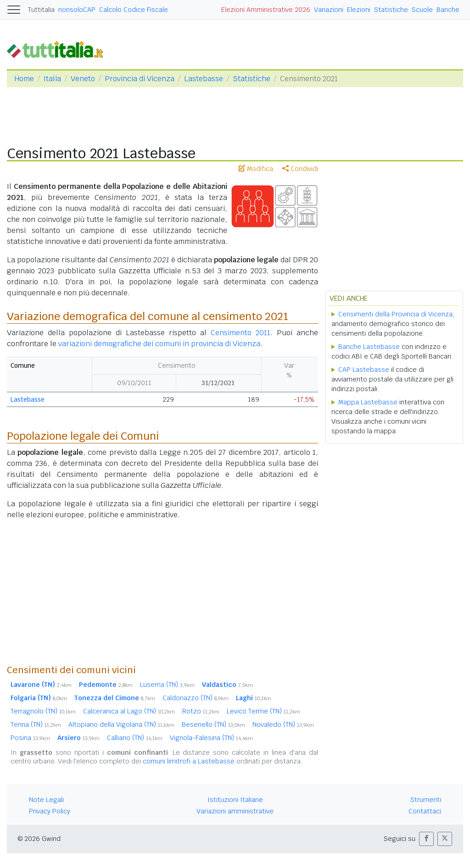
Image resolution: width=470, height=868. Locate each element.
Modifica (256, 169)
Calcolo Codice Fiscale (134, 10)
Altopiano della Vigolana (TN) (121, 724)
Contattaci (425, 811)
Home (24, 79)
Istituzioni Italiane (235, 800)
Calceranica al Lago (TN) (129, 711)
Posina (30, 738)
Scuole (422, 10)
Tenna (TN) (36, 724)
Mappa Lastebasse (368, 402)
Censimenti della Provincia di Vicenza (395, 314)
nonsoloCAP (77, 10)
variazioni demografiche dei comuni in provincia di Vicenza (159, 344)
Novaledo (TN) (283, 724)
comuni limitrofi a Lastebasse (189, 761)
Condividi (300, 169)
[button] (426, 839)
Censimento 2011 (241, 333)
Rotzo (201, 711)
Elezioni (359, 10)
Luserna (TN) (167, 685)
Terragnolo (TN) (43, 711)
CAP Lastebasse (364, 370)
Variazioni (329, 10)
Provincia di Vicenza (140, 79)
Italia (52, 79)
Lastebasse (204, 79)
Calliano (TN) (135, 738)
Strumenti (426, 800)
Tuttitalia (41, 10)
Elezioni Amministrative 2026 (266, 10)
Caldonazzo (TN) (196, 698)
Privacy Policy (50, 811)
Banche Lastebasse (369, 347)
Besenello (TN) (213, 724)
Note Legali (46, 800)
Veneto (83, 79)
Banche (448, 10)
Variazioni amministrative (235, 811)
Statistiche (391, 10)
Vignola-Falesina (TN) (211, 738)
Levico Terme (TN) (263, 711)
